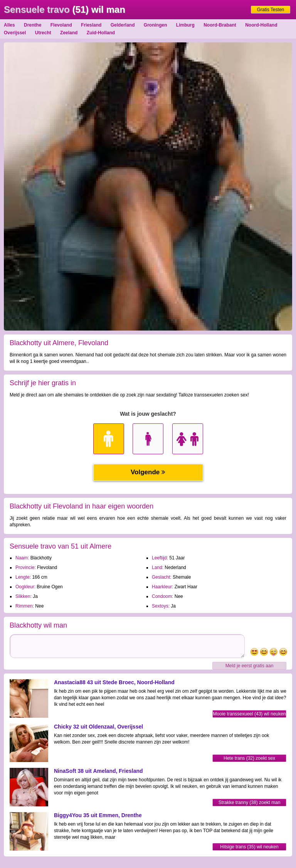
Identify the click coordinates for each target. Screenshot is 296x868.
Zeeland (69, 33)
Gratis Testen (271, 10)
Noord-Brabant (220, 25)
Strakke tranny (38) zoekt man (250, 803)
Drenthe (33, 25)
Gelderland (123, 25)
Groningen (156, 25)
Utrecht (43, 33)
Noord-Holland (261, 25)
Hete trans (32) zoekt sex (249, 758)
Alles (9, 25)
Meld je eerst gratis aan (250, 666)
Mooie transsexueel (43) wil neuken (250, 714)
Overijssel (15, 33)
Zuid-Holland (101, 33)
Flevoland (61, 25)
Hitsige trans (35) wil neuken (249, 847)
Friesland (91, 25)
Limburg (185, 25)
